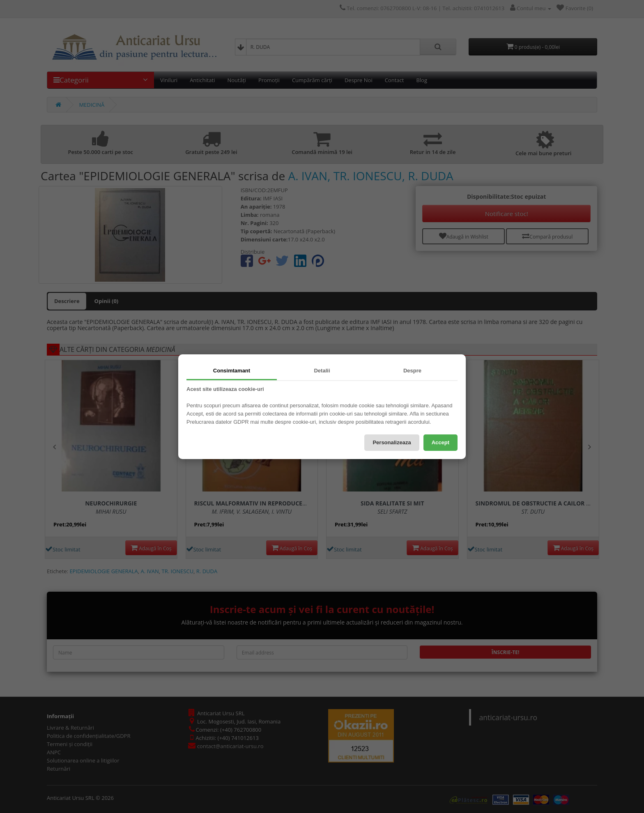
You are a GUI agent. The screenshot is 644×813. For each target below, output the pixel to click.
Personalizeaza (392, 442)
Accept (440, 442)
